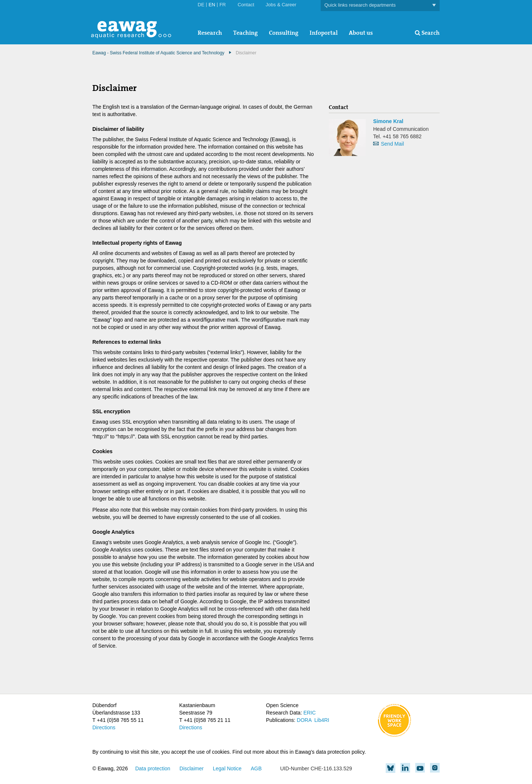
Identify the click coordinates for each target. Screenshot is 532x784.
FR (223, 5)
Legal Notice (227, 768)
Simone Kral (388, 121)
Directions (104, 727)
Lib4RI (322, 720)
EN (212, 5)
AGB (256, 768)
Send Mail (392, 144)
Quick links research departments (380, 5)
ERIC (309, 713)
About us (361, 33)
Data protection (153, 768)
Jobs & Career (281, 5)
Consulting (284, 33)
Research (210, 33)
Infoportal (324, 33)
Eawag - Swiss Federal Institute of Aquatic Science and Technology (158, 53)
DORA (304, 720)
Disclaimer (192, 768)
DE (201, 5)
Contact (246, 5)
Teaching (245, 33)
